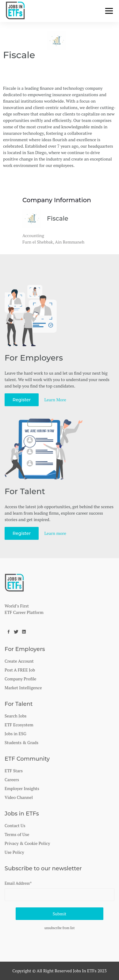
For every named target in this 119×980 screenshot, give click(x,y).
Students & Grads (21, 742)
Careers (12, 779)
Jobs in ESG (15, 734)
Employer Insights (22, 788)
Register (22, 400)
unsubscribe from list (60, 928)
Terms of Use (17, 834)
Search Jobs (15, 716)
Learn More (55, 400)
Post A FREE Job (20, 670)
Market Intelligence (23, 688)
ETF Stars (14, 771)
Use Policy (14, 852)
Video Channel (19, 797)
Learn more (55, 533)
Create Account (19, 661)
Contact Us (15, 825)
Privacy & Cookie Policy (27, 843)
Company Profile (20, 679)
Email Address (18, 883)
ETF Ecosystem (19, 725)
